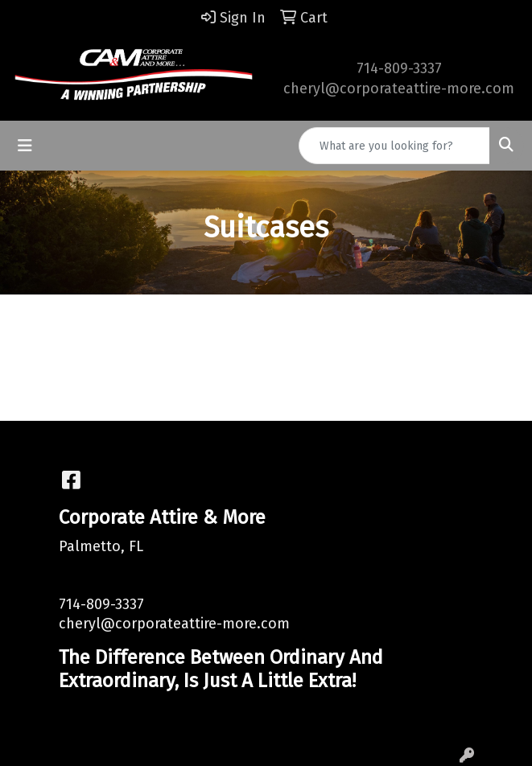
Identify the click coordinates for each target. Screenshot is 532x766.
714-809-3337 (399, 68)
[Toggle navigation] (25, 146)
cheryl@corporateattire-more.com (399, 89)
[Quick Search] (394, 146)
